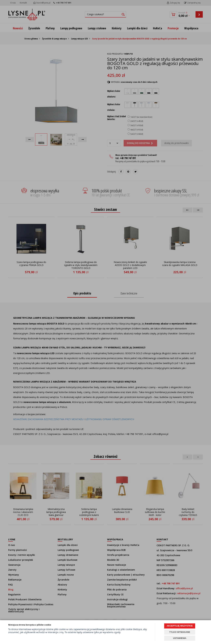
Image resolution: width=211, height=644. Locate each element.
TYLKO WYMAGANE (180, 632)
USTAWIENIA (180, 638)
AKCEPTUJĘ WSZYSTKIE (180, 626)
